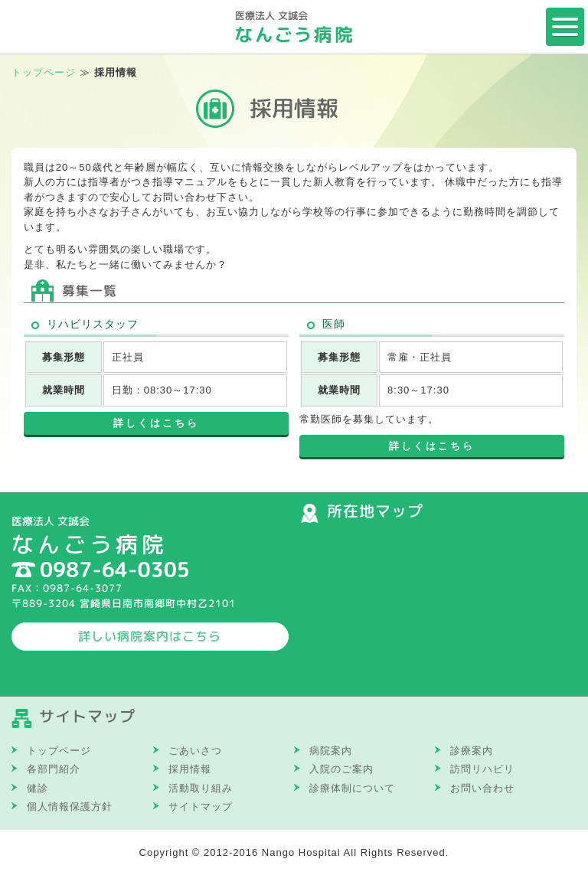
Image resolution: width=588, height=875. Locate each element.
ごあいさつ (195, 751)
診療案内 (472, 751)
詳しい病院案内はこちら (150, 636)
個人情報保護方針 (70, 806)
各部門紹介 (54, 769)
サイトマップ (201, 806)
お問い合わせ (482, 788)
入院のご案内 (341, 769)
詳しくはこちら (156, 423)
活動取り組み (201, 788)
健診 (38, 788)
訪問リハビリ (482, 769)
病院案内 (331, 751)
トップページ (44, 72)
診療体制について (352, 788)
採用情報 (190, 769)
